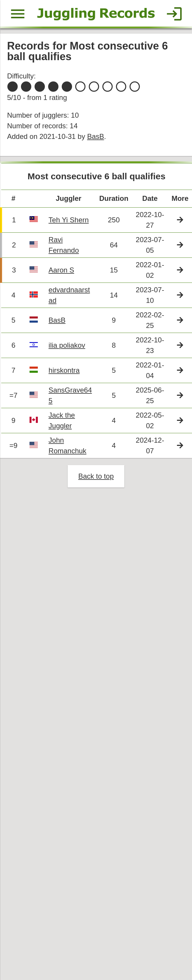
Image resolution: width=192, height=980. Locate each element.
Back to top (96, 478)
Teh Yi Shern (69, 221)
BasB (96, 137)
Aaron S (62, 271)
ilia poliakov (67, 347)
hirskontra (64, 372)
